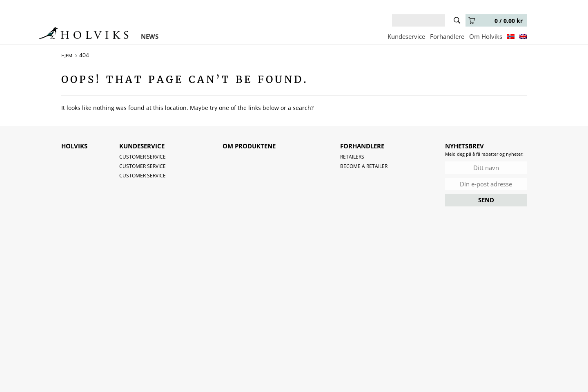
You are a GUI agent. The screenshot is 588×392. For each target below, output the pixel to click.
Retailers (352, 157)
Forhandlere (447, 36)
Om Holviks (486, 36)
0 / (496, 21)
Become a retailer (364, 166)
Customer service (143, 157)
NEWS (150, 36)
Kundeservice (406, 36)
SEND (486, 200)
